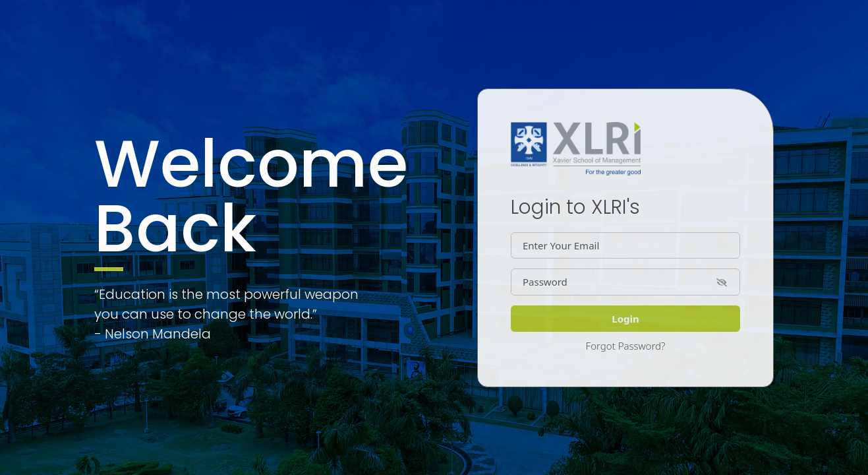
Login (625, 319)
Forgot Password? (626, 346)
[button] (722, 281)
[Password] (625, 282)
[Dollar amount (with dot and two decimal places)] (625, 246)
